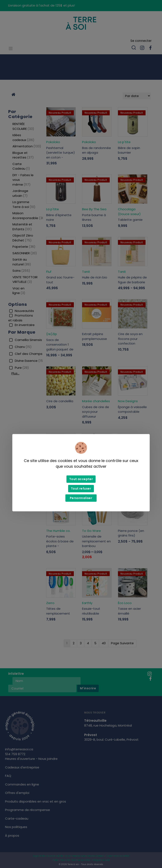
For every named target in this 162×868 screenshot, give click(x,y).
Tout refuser (81, 489)
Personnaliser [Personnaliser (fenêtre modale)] (81, 498)
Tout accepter (81, 479)
